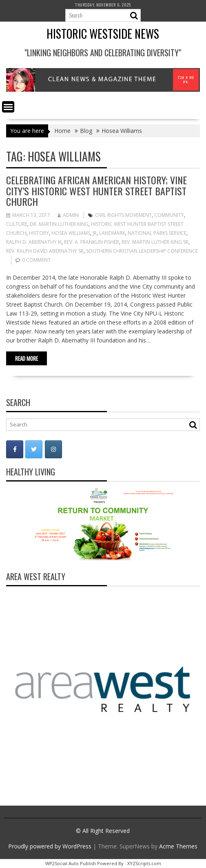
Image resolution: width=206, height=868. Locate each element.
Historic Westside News (103, 34)
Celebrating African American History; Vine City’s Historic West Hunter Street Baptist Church (96, 191)
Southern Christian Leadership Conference (142, 251)
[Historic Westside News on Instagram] (53, 449)
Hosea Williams (71, 233)
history (39, 233)
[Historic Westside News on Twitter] (34, 449)
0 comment (36, 260)
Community (169, 215)
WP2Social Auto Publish (71, 863)
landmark (112, 233)
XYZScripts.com (144, 863)
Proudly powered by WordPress (50, 846)
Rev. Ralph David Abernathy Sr (45, 251)
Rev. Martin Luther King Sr (155, 242)
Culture (17, 224)
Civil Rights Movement (123, 215)
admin (68, 215)
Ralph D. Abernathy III (34, 242)
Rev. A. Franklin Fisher (92, 242)
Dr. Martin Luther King (59, 224)
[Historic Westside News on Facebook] (15, 449)
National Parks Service (157, 233)
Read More (27, 358)
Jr (95, 233)
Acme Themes (178, 846)
